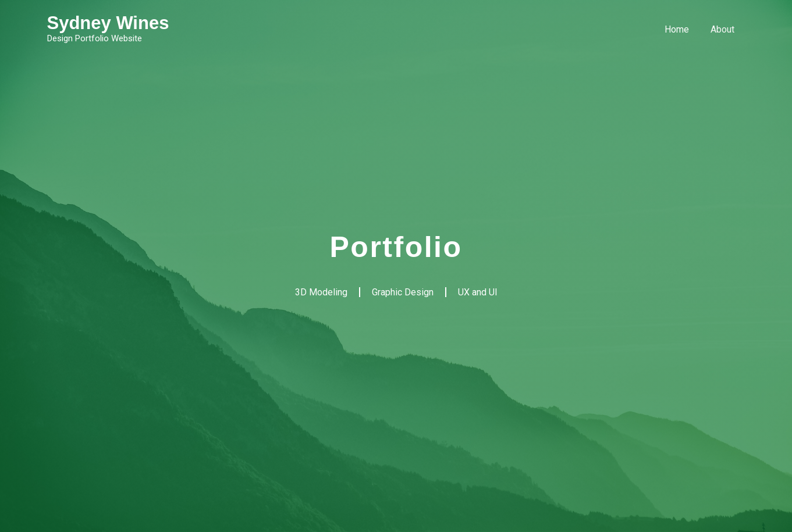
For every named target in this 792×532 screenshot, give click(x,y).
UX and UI (478, 292)
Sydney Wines (108, 23)
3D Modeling (321, 292)
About (724, 29)
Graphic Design (403, 292)
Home (681, 29)
